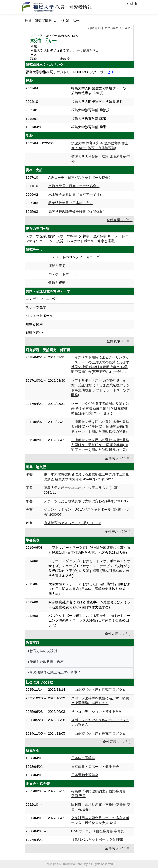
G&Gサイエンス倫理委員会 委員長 (98, 831)
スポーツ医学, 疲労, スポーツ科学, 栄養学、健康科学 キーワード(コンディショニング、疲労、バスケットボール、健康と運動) (77, 238)
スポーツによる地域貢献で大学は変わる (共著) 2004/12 (86, 501)
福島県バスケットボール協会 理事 (97, 840)
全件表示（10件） (119, 458)
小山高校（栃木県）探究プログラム (98, 689)
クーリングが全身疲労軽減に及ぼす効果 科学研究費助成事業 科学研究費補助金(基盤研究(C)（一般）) (100, 408)
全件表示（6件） (119, 220)
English (132, 4)
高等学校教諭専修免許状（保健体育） (77, 211)
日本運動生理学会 (85, 775)
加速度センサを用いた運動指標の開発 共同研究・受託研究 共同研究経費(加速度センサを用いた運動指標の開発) (100, 427)
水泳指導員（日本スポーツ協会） (74, 186)
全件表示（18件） (119, 848)
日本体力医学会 (83, 758)
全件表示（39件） (119, 634)
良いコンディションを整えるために (98, 712)
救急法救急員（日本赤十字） (71, 203)
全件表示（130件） (118, 742)
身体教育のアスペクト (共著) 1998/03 (73, 523)
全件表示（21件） (119, 532)
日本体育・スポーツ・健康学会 (95, 767)
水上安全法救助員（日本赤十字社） (76, 194)
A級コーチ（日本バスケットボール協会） (80, 177)
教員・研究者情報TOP (42, 21)
